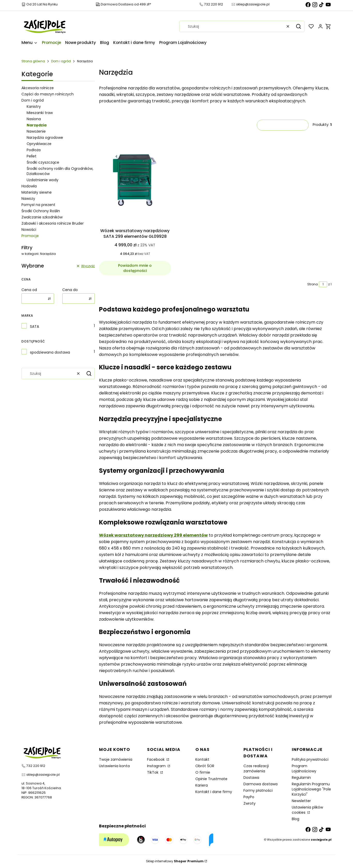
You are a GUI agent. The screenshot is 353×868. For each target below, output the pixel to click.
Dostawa (251, 778)
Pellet (32, 156)
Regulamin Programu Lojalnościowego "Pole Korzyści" (311, 789)
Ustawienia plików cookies (307, 810)
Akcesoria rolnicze (38, 88)
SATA (34, 326)
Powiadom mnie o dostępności (135, 268)
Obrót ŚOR (205, 766)
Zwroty (250, 803)
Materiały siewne (37, 192)
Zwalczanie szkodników (42, 217)
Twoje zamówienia (116, 759)
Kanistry (34, 106)
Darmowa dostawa (260, 784)
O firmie (203, 772)
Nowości (29, 230)
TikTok (153, 772)
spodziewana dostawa (50, 352)
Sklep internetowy (175, 861)
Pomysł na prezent (38, 205)
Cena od (29, 290)
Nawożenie (36, 131)
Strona (313, 284)
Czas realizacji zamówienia (256, 768)
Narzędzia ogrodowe (45, 138)
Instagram (157, 766)
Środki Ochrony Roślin (41, 211)
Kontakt (202, 759)
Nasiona (34, 119)
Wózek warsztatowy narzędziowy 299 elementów (153, 535)
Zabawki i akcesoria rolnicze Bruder (53, 223)
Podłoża (34, 150)
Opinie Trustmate (211, 779)
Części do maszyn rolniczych (48, 94)
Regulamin (301, 778)
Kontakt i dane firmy (214, 792)
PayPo (249, 797)
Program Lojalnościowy (304, 768)
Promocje (30, 236)
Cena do (70, 290)
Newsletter (301, 801)
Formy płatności (258, 790)
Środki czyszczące (43, 162)
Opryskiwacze (39, 144)
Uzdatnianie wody (43, 180)
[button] (298, 26)
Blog (296, 819)
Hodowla (29, 186)
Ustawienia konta (114, 766)
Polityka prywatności (310, 759)
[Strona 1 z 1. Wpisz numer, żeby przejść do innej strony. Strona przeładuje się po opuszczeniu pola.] (323, 284)
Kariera (202, 785)
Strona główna (33, 61)
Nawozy (28, 199)
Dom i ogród (61, 61)
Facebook (156, 759)
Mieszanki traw (40, 113)
